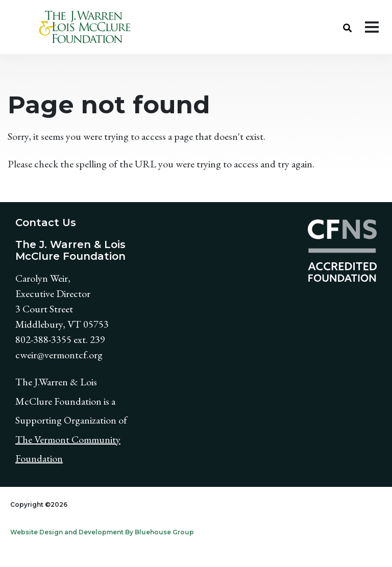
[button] (347, 27)
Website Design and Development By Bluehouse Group (102, 532)
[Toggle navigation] (372, 27)
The (25, 439)
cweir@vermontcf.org (59, 355)
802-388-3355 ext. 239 (60, 339)
